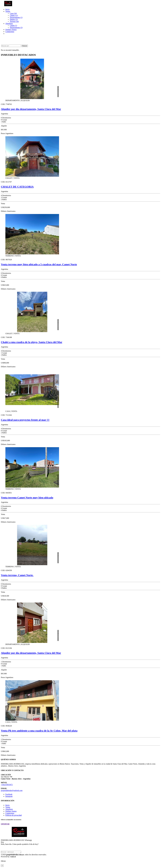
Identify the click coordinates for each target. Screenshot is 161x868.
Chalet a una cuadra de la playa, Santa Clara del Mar (32, 342)
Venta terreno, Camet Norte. (17, 575)
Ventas (8, 11)
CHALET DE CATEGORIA (17, 187)
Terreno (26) (14, 21)
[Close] (2, 866)
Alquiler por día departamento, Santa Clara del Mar (31, 109)
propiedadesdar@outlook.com (12, 790)
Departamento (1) (16, 17)
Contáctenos (10, 32)
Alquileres (9, 23)
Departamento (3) (16, 28)
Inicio (7, 9)
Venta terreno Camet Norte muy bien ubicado (27, 498)
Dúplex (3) (14, 19)
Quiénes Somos (11, 30)
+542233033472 (7, 785)
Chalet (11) (14, 15)
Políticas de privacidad (14, 815)
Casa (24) (13, 13)
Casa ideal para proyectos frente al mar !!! (25, 420)
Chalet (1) (13, 26)
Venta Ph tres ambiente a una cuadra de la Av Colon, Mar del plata (39, 731)
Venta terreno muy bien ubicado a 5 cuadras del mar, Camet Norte (39, 264)
